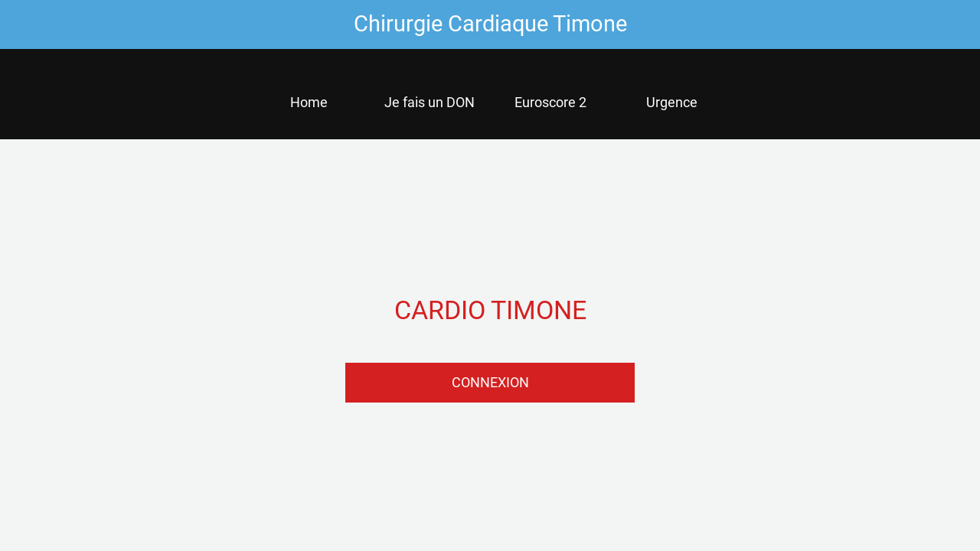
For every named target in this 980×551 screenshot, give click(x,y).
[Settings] (940, 24)
